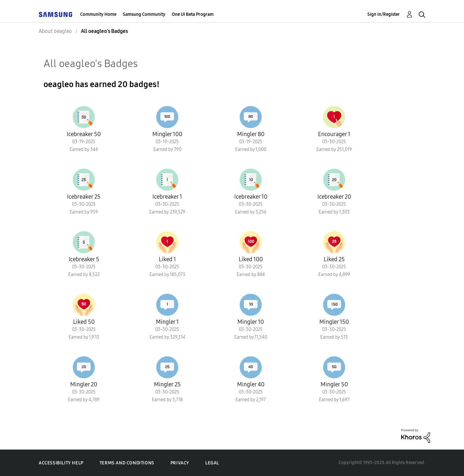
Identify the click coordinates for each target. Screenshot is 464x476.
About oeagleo (55, 31)
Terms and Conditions (127, 463)
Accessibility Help (61, 463)
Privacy (180, 463)
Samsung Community (144, 14)
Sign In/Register (384, 14)
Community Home (98, 14)
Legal (212, 463)
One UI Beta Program (193, 14)
